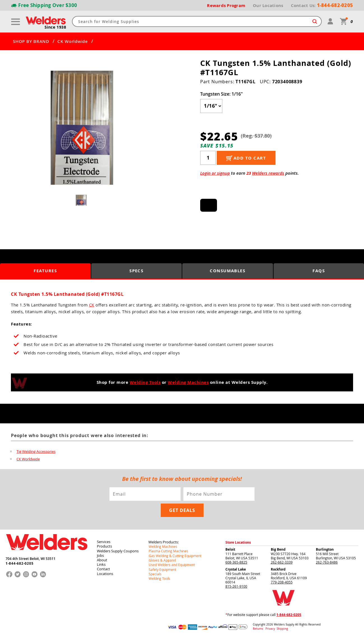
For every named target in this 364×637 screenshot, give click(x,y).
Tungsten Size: (221, 94)
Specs (136, 271)
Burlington (325, 549)
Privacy (270, 628)
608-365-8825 (236, 562)
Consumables (228, 271)
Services (103, 541)
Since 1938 (55, 27)
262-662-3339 (282, 562)
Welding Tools (145, 382)
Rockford (278, 569)
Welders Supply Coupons (117, 550)
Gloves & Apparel (162, 559)
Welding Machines (188, 382)
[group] (82, 128)
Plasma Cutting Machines (168, 550)
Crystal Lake (236, 569)
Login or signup (215, 173)
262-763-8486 (327, 562)
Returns (258, 628)
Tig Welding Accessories (36, 451)
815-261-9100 (236, 586)
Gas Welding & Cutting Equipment (175, 555)
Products (104, 546)
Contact (103, 568)
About (102, 559)
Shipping (282, 628)
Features (45, 271)
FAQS (319, 271)
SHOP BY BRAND (31, 41)
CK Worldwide (73, 41)
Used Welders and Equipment (172, 564)
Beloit (230, 549)
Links (101, 564)
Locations (105, 573)
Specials (155, 573)
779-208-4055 (282, 581)
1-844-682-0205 (19, 563)
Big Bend (278, 549)
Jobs (100, 555)
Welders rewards (268, 173)
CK (92, 305)
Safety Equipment (162, 568)
